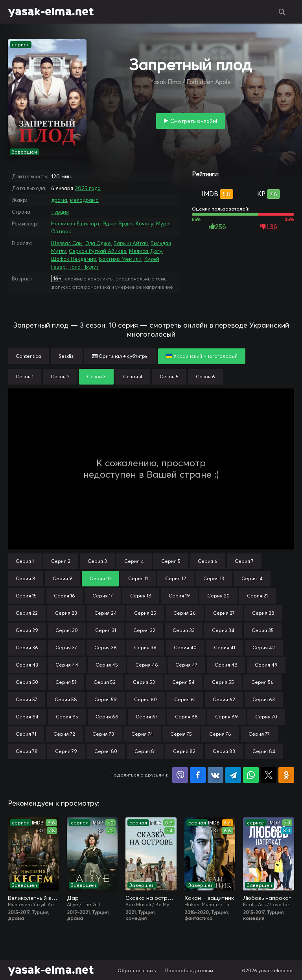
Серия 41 (225, 648)
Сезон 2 (60, 376)
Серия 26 (185, 613)
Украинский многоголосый (202, 356)
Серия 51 (66, 682)
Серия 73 (103, 734)
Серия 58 (66, 699)
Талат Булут (84, 267)
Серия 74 (142, 734)
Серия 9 (63, 578)
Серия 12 (176, 578)
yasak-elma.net (51, 12)
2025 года (88, 188)
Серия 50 (27, 682)
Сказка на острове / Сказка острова (151, 898)
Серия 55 (223, 682)
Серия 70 (266, 717)
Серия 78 (27, 751)
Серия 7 (244, 561)
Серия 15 (26, 596)
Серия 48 (226, 665)
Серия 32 (144, 630)
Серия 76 (220, 734)
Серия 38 (106, 648)
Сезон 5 (169, 376)
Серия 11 (138, 578)
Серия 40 (185, 648)
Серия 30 (67, 630)
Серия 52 (105, 682)
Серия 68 (186, 717)
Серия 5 (171, 561)
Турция (60, 212)
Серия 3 (97, 561)
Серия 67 (147, 717)
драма (59, 200)
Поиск (282, 12)
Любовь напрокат (267, 898)
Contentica (29, 356)
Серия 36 (27, 648)
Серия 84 (264, 751)
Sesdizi (67, 356)
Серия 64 (27, 717)
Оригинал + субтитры (120, 356)
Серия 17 (103, 596)
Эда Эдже (98, 243)
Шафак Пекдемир (74, 259)
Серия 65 (67, 717)
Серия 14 (252, 578)
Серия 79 (66, 751)
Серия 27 (224, 613)
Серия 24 (106, 613)
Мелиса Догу (146, 251)
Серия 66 (107, 717)
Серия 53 (144, 682)
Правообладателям (189, 970)
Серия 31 (106, 630)
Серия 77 (259, 734)
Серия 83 (224, 751)
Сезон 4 (133, 376)
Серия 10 (100, 578)
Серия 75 (181, 734)
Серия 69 (226, 717)
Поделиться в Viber (180, 775)
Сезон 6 (205, 376)
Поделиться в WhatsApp (251, 775)
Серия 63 (264, 699)
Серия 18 (141, 596)
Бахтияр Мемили (120, 259)
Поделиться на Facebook (198, 775)
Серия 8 (26, 578)
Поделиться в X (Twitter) (269, 775)
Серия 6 (208, 561)
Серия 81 (145, 751)
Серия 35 (263, 630)
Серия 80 (106, 751)
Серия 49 (266, 665)
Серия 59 (106, 699)
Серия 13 (214, 578)
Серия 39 (145, 648)
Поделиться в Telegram (233, 775)
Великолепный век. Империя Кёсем (33, 898)
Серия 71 (26, 734)
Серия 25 (145, 613)
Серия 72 (64, 734)
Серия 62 (224, 699)
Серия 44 (67, 665)
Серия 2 (61, 561)
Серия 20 (218, 596)
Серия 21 (257, 596)
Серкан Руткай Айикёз (98, 251)
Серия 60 (145, 699)
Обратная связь (137, 970)
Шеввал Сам (67, 243)
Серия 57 (27, 699)
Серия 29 (27, 630)
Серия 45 (107, 665)
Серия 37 (66, 648)
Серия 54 (183, 682)
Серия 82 (184, 751)
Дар (73, 898)
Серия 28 (263, 613)
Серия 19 (179, 596)
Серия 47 (186, 665)
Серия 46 (147, 665)
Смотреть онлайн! (194, 121)
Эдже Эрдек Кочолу (128, 223)
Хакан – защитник (209, 898)
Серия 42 (264, 648)
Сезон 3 (96, 376)
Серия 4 (134, 561)
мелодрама (84, 200)
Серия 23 (66, 613)
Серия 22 (27, 613)
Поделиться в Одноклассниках (286, 775)
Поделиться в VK (215, 775)
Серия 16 (64, 596)
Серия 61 (185, 699)
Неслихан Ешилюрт (75, 223)
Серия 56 (262, 682)
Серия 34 (223, 630)
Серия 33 (184, 630)
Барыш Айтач (131, 243)
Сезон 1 (25, 376)
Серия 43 (27, 665)
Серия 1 (25, 561)
